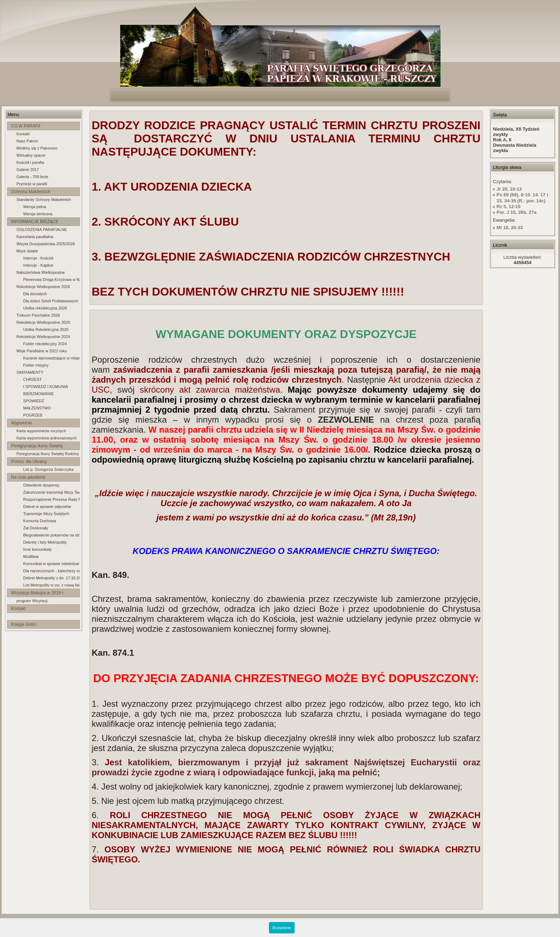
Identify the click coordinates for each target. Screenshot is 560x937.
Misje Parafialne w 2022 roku (42, 351)
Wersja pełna (35, 207)
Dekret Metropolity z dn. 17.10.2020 (51, 578)
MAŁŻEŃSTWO (37, 408)
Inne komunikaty (37, 549)
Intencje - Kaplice (38, 265)
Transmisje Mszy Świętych (46, 514)
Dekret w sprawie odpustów (47, 507)
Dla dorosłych (35, 294)
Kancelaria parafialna (35, 237)
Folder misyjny (36, 365)
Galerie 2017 (28, 170)
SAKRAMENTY (30, 372)
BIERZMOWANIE (39, 394)
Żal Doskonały (36, 528)
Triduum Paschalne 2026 (38, 315)
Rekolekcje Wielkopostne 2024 (43, 337)
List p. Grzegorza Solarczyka (48, 469)
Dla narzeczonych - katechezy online (51, 571)
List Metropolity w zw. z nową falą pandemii (51, 585)
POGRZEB (33, 415)
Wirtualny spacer (31, 155)
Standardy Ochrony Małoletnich (44, 200)
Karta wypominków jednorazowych (47, 438)
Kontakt (23, 134)
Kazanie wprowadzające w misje (51, 358)
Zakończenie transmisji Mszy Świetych (51, 492)
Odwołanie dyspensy (41, 485)
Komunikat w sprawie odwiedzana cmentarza (51, 564)
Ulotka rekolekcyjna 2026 (45, 308)
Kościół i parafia (30, 162)
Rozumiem (282, 928)
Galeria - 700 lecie (32, 177)
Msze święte (27, 251)
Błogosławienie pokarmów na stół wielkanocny (51, 535)
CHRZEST (32, 379)
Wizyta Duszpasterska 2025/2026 (46, 244)
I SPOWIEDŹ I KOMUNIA (45, 387)
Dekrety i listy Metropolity (45, 542)
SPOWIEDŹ (34, 401)
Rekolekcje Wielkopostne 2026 (43, 287)
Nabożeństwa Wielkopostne (41, 272)
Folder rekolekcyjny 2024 (45, 344)
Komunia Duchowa (40, 521)
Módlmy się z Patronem (37, 148)
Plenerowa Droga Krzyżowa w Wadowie (51, 279)
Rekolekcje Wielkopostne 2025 (43, 322)
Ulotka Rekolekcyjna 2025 (46, 329)
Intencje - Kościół (38, 258)
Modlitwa (31, 556)
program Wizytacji (32, 601)
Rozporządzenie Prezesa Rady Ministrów (51, 499)
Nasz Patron (27, 141)
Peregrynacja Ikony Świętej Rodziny (48, 454)
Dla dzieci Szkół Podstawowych (51, 301)
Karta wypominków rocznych (41, 431)
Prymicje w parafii (32, 184)
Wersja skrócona (38, 214)
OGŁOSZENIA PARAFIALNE (42, 230)
